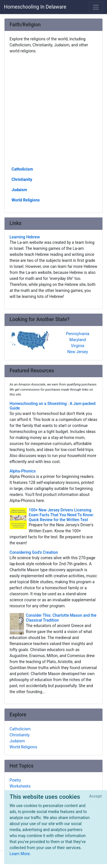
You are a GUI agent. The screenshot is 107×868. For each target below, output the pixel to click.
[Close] (95, 796)
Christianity (22, 179)
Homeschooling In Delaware (35, 7)
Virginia (78, 346)
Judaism (19, 190)
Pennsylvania (78, 334)
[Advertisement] (53, 110)
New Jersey (78, 352)
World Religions (26, 200)
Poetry (15, 780)
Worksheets (20, 786)
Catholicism (22, 169)
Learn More (20, 854)
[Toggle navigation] (96, 7)
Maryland (78, 340)
